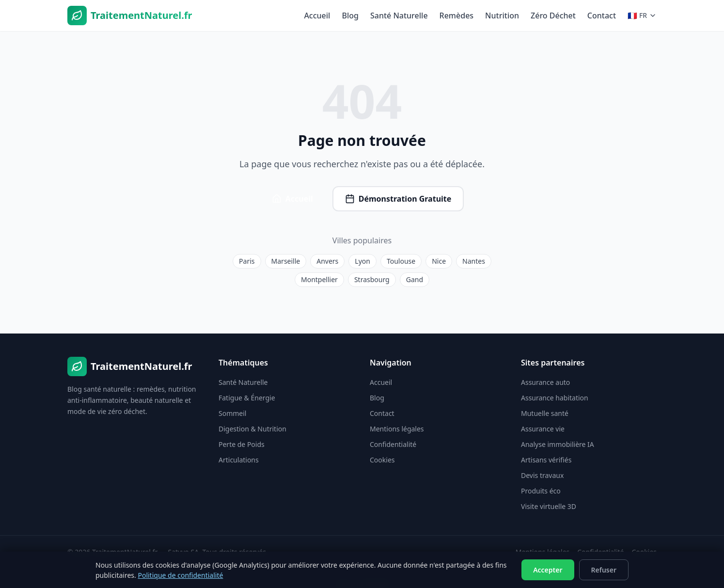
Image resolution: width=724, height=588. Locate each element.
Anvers (327, 261)
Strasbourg (372, 279)
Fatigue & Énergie (247, 398)
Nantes (474, 261)
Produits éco (541, 491)
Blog (350, 16)
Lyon (362, 261)
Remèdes (457, 16)
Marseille (286, 261)
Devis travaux (542, 475)
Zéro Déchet (553, 16)
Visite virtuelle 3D (549, 506)
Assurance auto (545, 382)
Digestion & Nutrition (252, 429)
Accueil (317, 16)
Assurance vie (543, 429)
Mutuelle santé (545, 413)
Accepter (548, 570)
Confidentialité (393, 444)
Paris (247, 261)
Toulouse (401, 261)
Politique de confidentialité (180, 575)
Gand (415, 279)
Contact (602, 16)
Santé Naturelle (399, 16)
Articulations (239, 460)
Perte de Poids (242, 444)
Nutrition (502, 16)
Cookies (382, 460)
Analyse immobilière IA (558, 444)
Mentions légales (397, 429)
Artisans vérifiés (546, 460)
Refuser (604, 570)
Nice (439, 261)
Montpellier (319, 279)
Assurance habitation (555, 398)
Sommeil (232, 413)
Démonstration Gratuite (398, 199)
